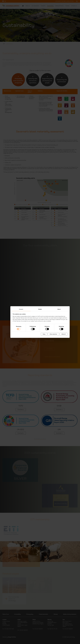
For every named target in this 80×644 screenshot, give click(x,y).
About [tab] (59, 309)
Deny (44, 334)
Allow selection (53, 334)
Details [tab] (40, 309)
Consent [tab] (21, 309)
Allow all (63, 334)
